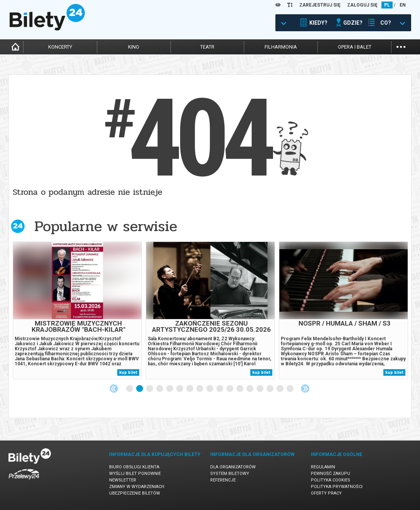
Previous (114, 388)
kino (134, 47)
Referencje (223, 480)
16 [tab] (280, 389)
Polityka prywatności (337, 487)
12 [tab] (240, 389)
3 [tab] (150, 389)
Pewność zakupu (331, 474)
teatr (207, 47)
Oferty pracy (326, 493)
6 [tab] (180, 389)
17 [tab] (290, 389)
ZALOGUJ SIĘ (362, 5)
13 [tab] (250, 389)
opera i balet (355, 47)
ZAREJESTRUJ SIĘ (320, 5)
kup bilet (128, 372)
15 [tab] (270, 389)
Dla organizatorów (233, 467)
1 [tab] (130, 389)
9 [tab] (210, 389)
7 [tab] (190, 389)
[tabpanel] (77, 310)
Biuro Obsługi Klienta (134, 467)
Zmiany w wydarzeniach (137, 487)
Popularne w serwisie (106, 226)
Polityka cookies (331, 480)
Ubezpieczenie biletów (135, 493)
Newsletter (123, 480)
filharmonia (281, 47)
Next (305, 388)
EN (403, 5)
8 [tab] (200, 389)
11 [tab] (230, 389)
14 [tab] (260, 389)
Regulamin (323, 467)
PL (387, 5)
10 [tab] (220, 389)
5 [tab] (170, 389)
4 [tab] (160, 389)
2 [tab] (140, 389)
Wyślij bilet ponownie (135, 474)
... (401, 46)
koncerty (60, 47)
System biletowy (230, 474)
